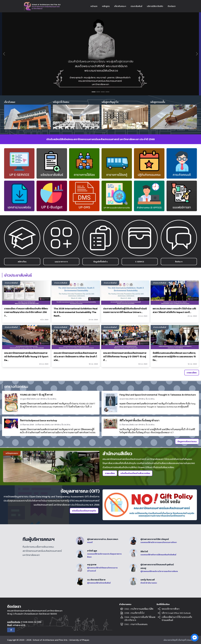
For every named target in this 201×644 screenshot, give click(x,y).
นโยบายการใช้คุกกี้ (170, 640)
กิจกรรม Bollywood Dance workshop (39, 420)
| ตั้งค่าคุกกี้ (182, 640)
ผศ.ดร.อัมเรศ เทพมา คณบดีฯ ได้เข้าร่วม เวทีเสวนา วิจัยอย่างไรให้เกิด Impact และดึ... (174, 310)
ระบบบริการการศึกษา (171, 609)
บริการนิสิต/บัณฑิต (155, 6)
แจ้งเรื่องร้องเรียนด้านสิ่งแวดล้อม (135, 473)
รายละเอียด (192, 373)
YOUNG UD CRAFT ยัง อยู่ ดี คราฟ (36, 395)
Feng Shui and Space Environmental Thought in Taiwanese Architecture (158, 395)
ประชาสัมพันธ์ (136, 6)
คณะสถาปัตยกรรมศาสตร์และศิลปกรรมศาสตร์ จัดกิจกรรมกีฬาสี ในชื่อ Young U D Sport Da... (26, 356)
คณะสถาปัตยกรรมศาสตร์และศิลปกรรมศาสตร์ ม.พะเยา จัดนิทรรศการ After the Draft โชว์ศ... (75, 356)
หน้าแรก (94, 6)
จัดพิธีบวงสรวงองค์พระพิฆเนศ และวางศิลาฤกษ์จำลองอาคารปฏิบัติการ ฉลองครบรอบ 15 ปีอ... (174, 356)
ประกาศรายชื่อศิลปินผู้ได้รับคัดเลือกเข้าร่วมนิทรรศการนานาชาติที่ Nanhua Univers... (125, 310)
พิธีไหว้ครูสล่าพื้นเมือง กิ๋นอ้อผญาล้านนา (139, 420)
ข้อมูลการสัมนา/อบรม (187, 441)
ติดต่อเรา (172, 6)
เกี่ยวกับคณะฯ (120, 6)
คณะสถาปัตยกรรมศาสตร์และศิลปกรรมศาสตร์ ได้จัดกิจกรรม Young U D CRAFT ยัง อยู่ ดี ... (125, 356)
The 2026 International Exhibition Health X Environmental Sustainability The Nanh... (76, 312)
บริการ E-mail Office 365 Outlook (176, 613)
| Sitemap (190, 640)
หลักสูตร (106, 6)
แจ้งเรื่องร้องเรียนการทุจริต (84, 511)
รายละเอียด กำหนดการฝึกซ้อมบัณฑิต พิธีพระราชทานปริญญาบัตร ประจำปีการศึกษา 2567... (26, 312)
